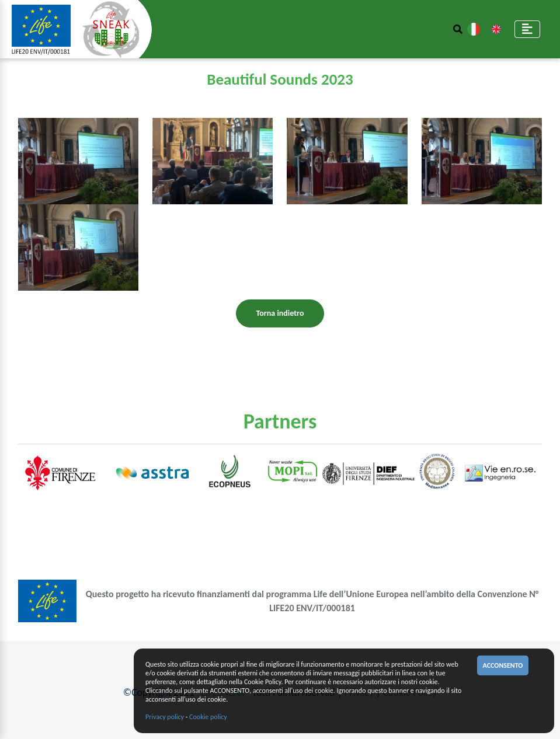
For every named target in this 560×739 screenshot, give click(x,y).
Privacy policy (165, 717)
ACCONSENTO (503, 665)
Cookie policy (208, 717)
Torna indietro (280, 313)
